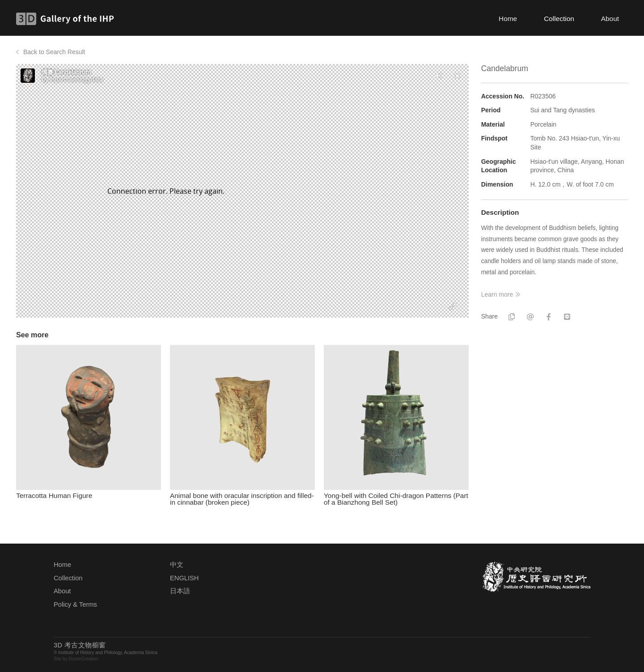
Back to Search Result (54, 52)
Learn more (497, 294)
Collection (559, 19)
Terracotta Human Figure (54, 495)
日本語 (180, 591)
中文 (177, 565)
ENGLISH (184, 578)
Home (508, 19)
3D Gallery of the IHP (68, 19)
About (610, 19)
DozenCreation (83, 659)
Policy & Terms (75, 604)
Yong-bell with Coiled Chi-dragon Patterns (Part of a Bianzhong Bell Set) (396, 499)
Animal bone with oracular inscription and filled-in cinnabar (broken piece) (242, 499)
